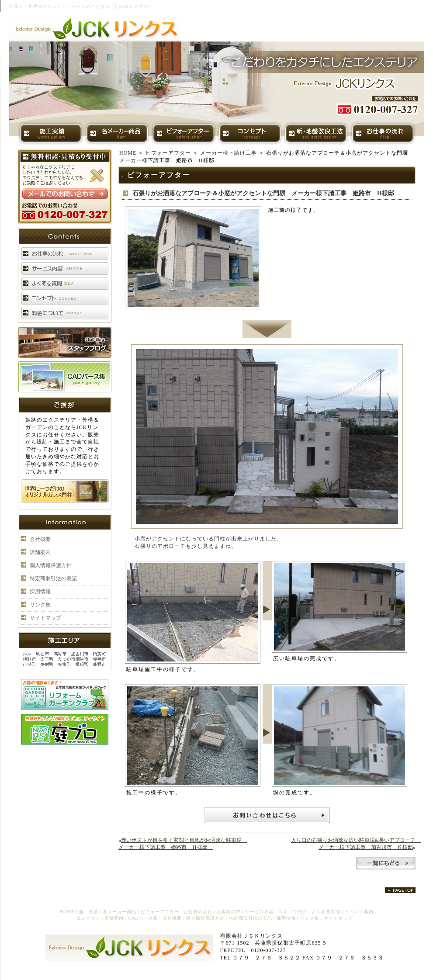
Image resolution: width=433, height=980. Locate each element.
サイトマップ (45, 618)
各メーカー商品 (120, 912)
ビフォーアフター (168, 153)
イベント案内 (359, 912)
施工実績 (89, 912)
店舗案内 (40, 552)
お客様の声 (229, 912)
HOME (128, 153)
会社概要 (40, 539)
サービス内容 (260, 912)
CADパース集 (143, 918)
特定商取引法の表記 (53, 578)
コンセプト (88, 918)
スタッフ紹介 (293, 912)
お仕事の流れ (198, 912)
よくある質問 (326, 912)
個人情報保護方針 (51, 565)
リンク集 (40, 605)
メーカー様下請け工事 (229, 153)
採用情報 (40, 592)
